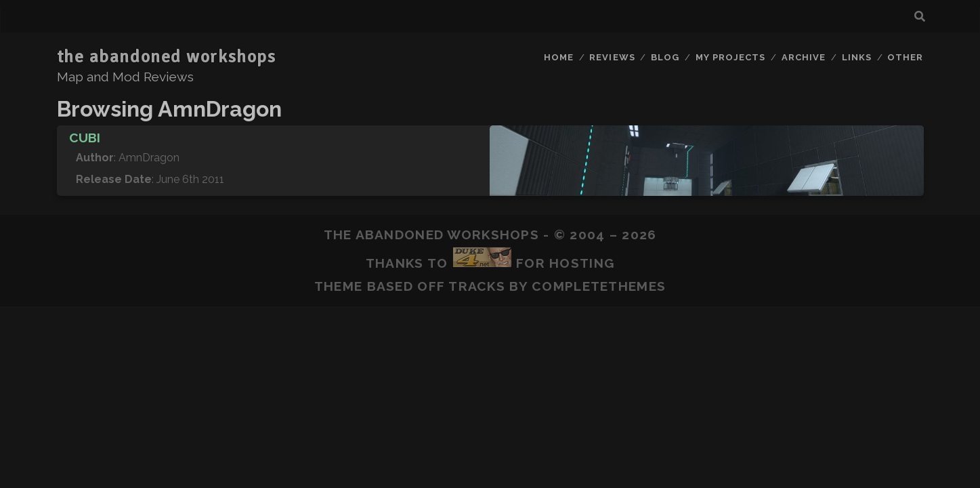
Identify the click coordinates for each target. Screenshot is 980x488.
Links (857, 57)
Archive (804, 57)
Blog (665, 57)
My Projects (730, 57)
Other (905, 57)
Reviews (612, 57)
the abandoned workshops (167, 57)
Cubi (85, 138)
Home (559, 57)
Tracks (477, 286)
